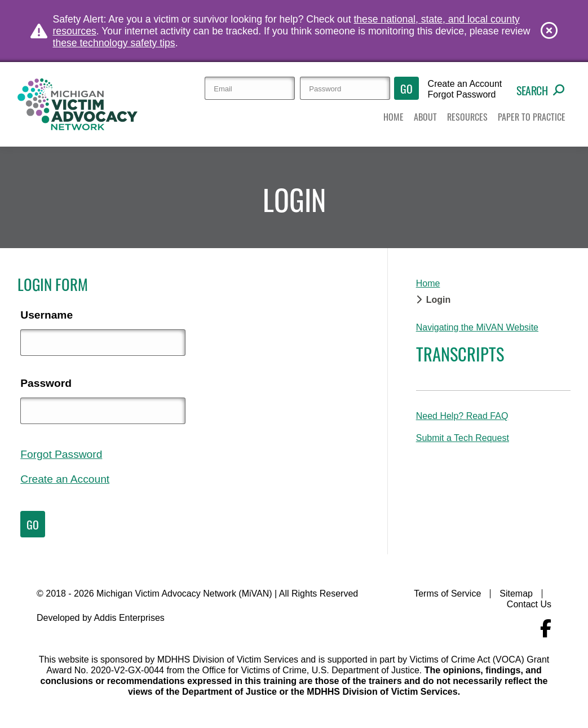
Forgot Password (462, 95)
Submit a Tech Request (463, 438)
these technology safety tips (114, 43)
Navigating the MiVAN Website (477, 327)
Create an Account (465, 84)
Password (46, 383)
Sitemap (516, 594)
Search (540, 90)
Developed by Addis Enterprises (101, 618)
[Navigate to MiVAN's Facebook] (546, 629)
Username (47, 315)
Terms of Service (447, 594)
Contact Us (529, 604)
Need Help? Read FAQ (462, 416)
